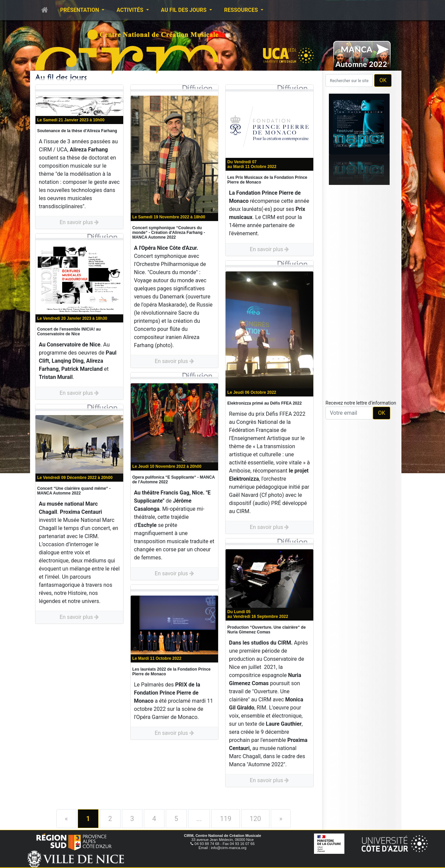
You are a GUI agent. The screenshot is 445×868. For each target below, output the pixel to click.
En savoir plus (79, 222)
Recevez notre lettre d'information (361, 403)
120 (255, 819)
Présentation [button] (80, 10)
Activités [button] (130, 10)
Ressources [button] (242, 10)
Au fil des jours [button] (185, 10)
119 (226, 819)
